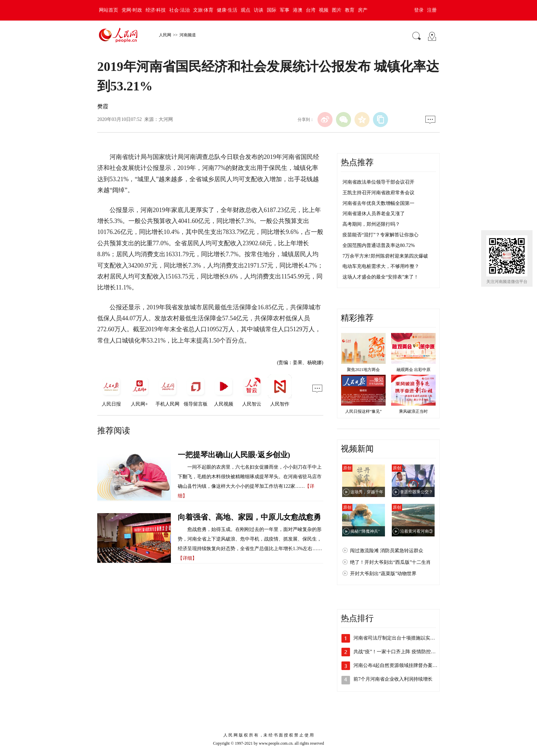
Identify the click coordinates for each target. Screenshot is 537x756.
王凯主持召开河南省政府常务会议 (378, 193)
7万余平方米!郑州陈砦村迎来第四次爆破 (385, 256)
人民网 (165, 35)
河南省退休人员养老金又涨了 (374, 214)
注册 (432, 10)
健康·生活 (227, 10)
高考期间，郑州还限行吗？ (371, 224)
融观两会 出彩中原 (414, 370)
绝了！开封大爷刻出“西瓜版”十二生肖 (390, 562)
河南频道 (188, 35)
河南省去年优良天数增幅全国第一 (378, 203)
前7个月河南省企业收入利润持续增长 (393, 679)
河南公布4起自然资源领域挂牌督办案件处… (400, 665)
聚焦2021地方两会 (363, 370)
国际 (272, 10)
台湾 (311, 10)
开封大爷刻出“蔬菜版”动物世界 (383, 574)
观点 (246, 10)
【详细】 (187, 558)
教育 (350, 10)
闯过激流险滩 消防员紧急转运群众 (387, 551)
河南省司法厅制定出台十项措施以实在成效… (401, 638)
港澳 (298, 10)
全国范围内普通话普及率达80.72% (379, 245)
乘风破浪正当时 (413, 411)
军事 (285, 10)
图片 (337, 10)
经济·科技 (156, 10)
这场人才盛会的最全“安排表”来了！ (380, 277)
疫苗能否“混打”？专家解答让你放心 (380, 235)
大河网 (166, 119)
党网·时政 (132, 10)
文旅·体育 (203, 10)
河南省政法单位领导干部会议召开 (378, 182)
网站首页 (109, 10)
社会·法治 (179, 10)
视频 (324, 10)
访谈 (259, 10)
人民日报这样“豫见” (364, 411)
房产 (363, 10)
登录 (419, 10)
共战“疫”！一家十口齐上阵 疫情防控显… (397, 652)
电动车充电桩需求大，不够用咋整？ (381, 266)
